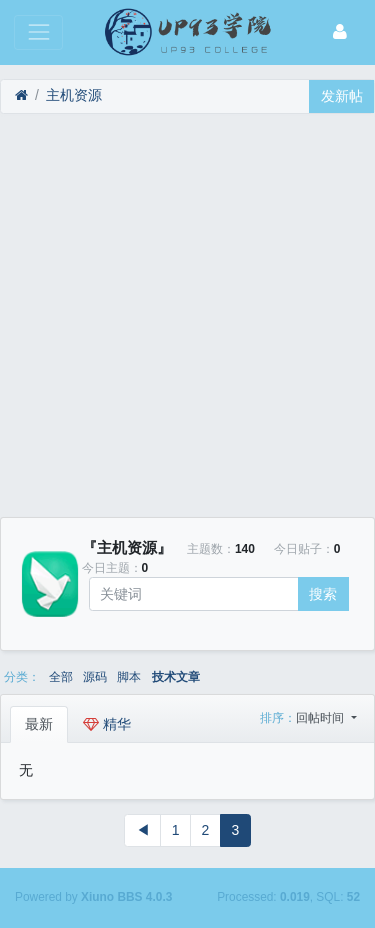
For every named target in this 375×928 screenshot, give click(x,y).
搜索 (323, 594)
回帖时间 (321, 718)
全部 (61, 677)
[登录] (340, 32)
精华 (107, 724)
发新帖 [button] (342, 96)
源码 (95, 677)
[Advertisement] (187, 315)
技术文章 (176, 677)
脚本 (129, 677)
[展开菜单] (38, 32)
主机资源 (74, 95)
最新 (39, 724)
